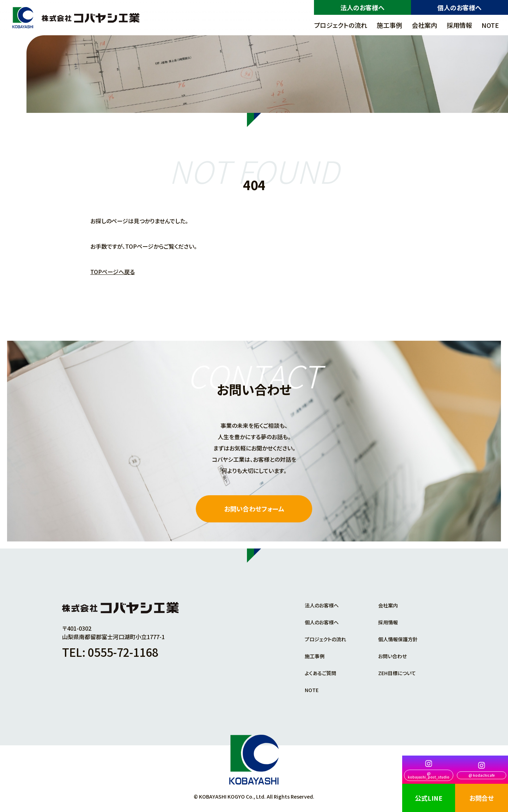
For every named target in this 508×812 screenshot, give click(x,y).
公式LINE (429, 798)
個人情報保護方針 (398, 639)
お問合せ (482, 798)
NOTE (490, 25)
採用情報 (459, 25)
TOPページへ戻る (113, 272)
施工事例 (389, 25)
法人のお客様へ (362, 7)
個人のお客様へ (459, 7)
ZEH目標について (397, 673)
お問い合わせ (392, 656)
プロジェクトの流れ (341, 25)
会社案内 (424, 25)
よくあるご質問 (320, 673)
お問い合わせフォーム (254, 509)
